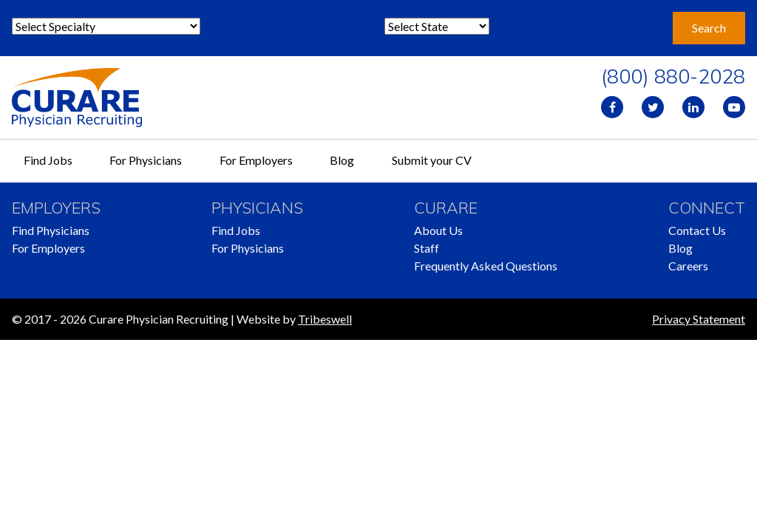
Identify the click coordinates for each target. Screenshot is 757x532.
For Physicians (146, 160)
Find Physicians (51, 230)
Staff (427, 248)
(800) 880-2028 (673, 76)
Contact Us (697, 230)
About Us (438, 230)
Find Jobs (48, 160)
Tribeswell (325, 319)
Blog (342, 160)
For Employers (256, 160)
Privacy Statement (699, 319)
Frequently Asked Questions (486, 266)
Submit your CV (432, 160)
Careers (688, 266)
